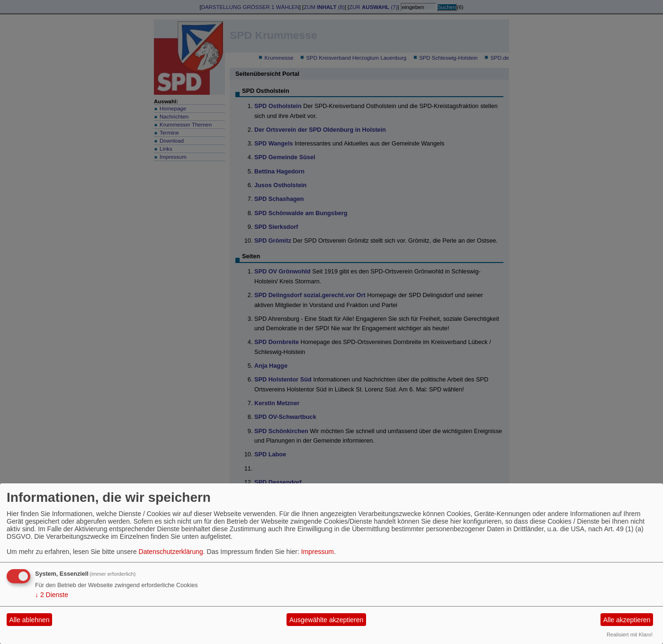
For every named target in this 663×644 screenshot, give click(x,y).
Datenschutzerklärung (171, 552)
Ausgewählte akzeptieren (326, 620)
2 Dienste (52, 595)
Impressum (318, 552)
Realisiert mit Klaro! (630, 635)
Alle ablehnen (30, 620)
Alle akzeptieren (627, 620)
